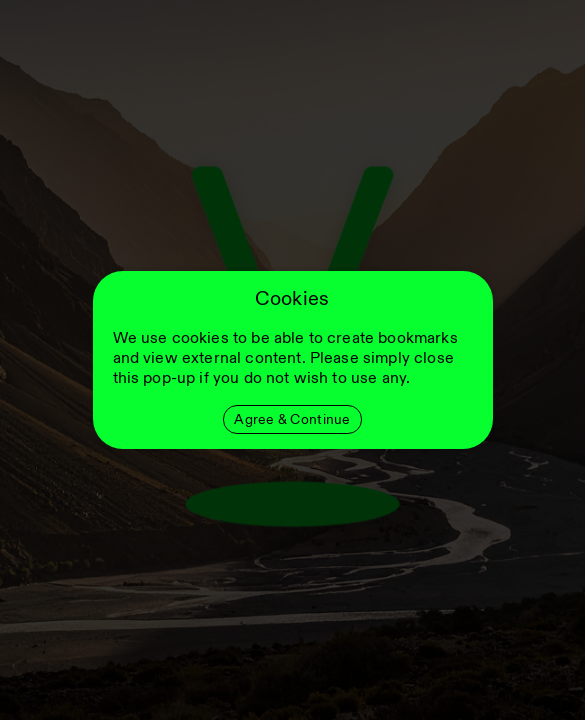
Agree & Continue (292, 419)
